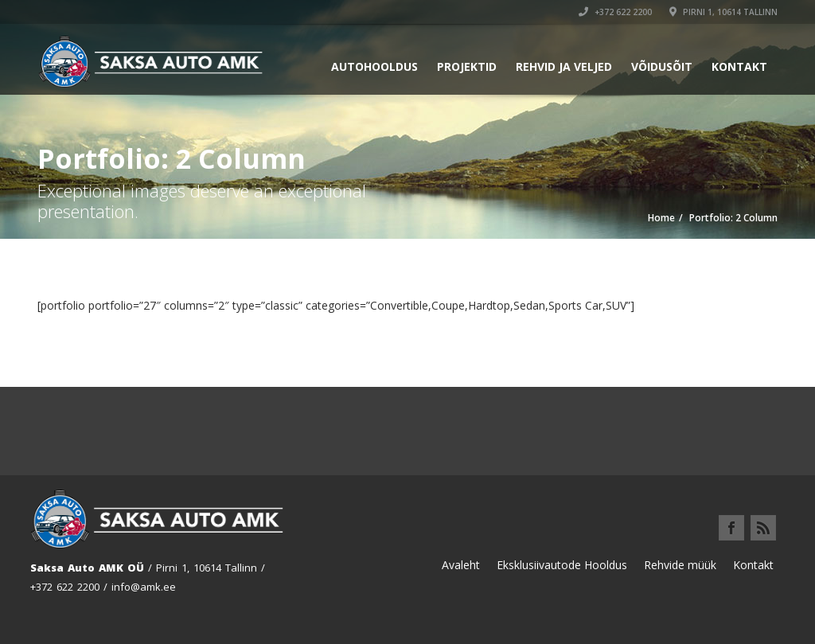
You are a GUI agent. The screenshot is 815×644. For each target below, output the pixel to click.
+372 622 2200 (615, 12)
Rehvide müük (680, 565)
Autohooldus (374, 66)
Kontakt (739, 66)
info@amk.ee (144, 587)
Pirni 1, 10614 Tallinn (723, 12)
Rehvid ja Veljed (564, 66)
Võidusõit (662, 66)
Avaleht (461, 565)
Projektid (467, 66)
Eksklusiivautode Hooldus (562, 565)
